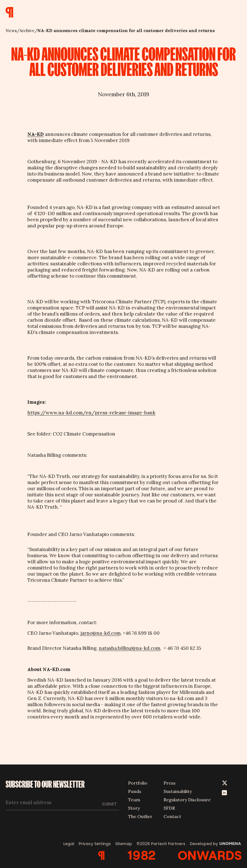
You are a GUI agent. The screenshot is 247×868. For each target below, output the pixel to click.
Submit (109, 804)
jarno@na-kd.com (100, 633)
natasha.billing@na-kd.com (130, 648)
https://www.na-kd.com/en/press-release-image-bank (91, 413)
